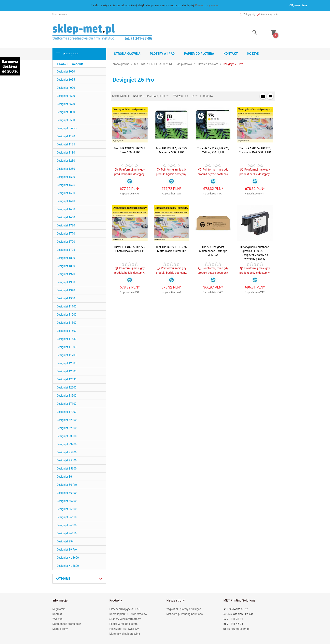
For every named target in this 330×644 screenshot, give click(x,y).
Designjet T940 (66, 290)
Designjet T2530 (67, 379)
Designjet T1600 (67, 347)
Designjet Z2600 (67, 428)
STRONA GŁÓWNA (127, 54)
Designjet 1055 (66, 80)
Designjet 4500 (66, 96)
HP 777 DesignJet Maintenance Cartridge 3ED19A (213, 251)
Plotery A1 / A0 (162, 54)
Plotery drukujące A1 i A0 (125, 609)
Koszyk (253, 54)
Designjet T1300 (67, 323)
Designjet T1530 (67, 339)
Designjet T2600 (67, 388)
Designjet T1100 (67, 306)
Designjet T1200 (67, 315)
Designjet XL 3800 (68, 566)
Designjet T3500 (67, 396)
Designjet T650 (66, 217)
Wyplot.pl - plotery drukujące (184, 609)
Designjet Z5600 (67, 469)
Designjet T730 (66, 225)
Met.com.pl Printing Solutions (184, 614)
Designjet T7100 (67, 404)
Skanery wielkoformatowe (125, 619)
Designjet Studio (67, 128)
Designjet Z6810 (67, 533)
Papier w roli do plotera (123, 624)
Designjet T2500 (67, 371)
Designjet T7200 (67, 412)
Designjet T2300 (67, 363)
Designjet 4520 (66, 104)
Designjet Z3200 (67, 444)
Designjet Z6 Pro (67, 485)
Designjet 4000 (66, 88)
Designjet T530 (66, 193)
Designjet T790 (66, 242)
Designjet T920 (66, 274)
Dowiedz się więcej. (207, 5)
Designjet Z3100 (67, 436)
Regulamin (59, 609)
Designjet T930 (66, 282)
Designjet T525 (66, 185)
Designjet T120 (66, 136)
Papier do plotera (199, 54)
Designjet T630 (66, 209)
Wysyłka (57, 619)
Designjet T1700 (67, 355)
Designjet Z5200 (67, 452)
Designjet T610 (66, 201)
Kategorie (67, 54)
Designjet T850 (66, 266)
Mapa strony (60, 629)
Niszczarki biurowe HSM (124, 629)
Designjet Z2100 (67, 420)
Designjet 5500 (66, 120)
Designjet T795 (66, 250)
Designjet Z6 (64, 477)
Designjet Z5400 (67, 460)
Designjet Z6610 (67, 517)
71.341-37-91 (233, 619)
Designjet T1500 (67, 331)
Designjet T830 (66, 258)
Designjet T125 (66, 144)
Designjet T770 (66, 234)
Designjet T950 (66, 298)
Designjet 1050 (66, 72)
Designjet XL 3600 (68, 558)
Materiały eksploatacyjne (125, 634)
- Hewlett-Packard (69, 64)
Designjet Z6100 (67, 493)
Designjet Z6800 (67, 525)
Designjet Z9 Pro (67, 550)
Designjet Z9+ (65, 541)
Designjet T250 (66, 169)
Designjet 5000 (66, 112)
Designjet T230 (66, 161)
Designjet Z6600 (67, 509)
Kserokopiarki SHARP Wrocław (128, 614)
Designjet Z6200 (67, 501)
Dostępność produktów (67, 624)
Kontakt (231, 54)
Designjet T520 (66, 177)
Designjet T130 (66, 153)
